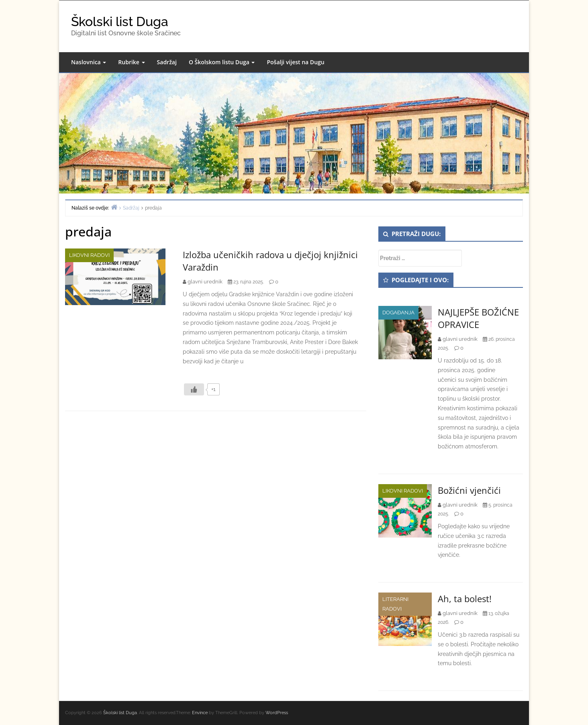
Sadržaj (167, 62)
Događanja (398, 313)
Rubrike (131, 62)
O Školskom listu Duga (222, 62)
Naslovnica (89, 62)
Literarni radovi (395, 604)
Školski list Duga (120, 21)
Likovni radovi (89, 255)
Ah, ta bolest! (465, 599)
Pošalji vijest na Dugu (295, 62)
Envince (200, 713)
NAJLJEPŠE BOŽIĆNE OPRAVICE (478, 318)
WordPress (277, 713)
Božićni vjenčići (469, 490)
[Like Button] (194, 389)
